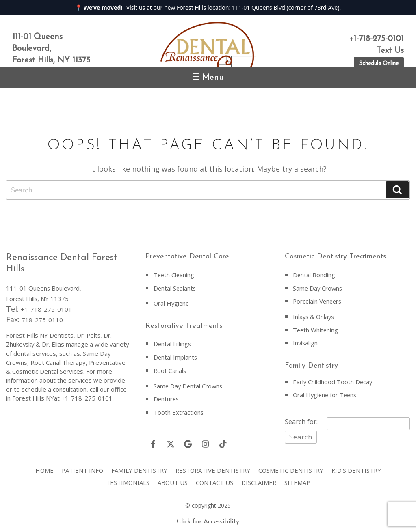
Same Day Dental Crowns (189, 384)
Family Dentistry (138, 467)
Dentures (167, 397)
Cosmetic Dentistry (292, 467)
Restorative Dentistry (213, 467)
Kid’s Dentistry (358, 467)
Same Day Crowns (318, 288)
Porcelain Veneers (318, 301)
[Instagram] (206, 441)
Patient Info (81, 467)
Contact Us (215, 480)
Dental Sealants (175, 288)
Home (42, 467)
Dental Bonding (314, 275)
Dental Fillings (173, 343)
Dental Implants (176, 356)
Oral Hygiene (172, 303)
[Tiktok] (223, 441)
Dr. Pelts (89, 335)
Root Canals (170, 369)
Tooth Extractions (179, 410)
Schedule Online (379, 64)
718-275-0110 (42, 320)
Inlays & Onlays (314, 316)
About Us (172, 480)
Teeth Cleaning (174, 275)
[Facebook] (153, 441)
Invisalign (306, 342)
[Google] (188, 441)
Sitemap (298, 480)
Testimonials (127, 480)
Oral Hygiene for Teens (326, 393)
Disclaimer (259, 480)
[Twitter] (171, 441)
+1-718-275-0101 (46, 309)
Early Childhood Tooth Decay (333, 380)
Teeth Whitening (316, 329)
